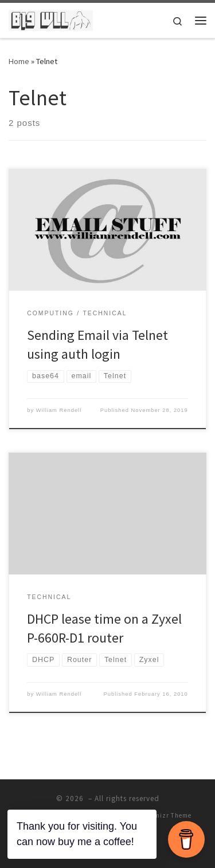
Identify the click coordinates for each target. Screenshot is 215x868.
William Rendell (59, 410)
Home (19, 61)
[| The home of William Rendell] (51, 19)
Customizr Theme (164, 815)
